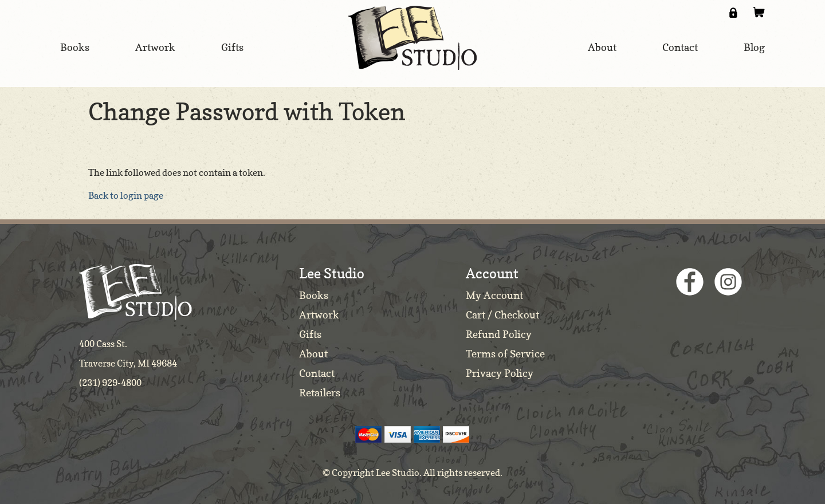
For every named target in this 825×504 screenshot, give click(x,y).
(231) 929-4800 (110, 383)
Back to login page (126, 195)
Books (314, 295)
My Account (494, 295)
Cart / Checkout (502, 315)
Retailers (320, 393)
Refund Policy (499, 334)
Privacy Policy (500, 373)
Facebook (690, 282)
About (313, 354)
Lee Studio (412, 38)
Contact (317, 373)
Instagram (728, 282)
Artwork (319, 315)
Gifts (310, 334)
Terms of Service (505, 354)
